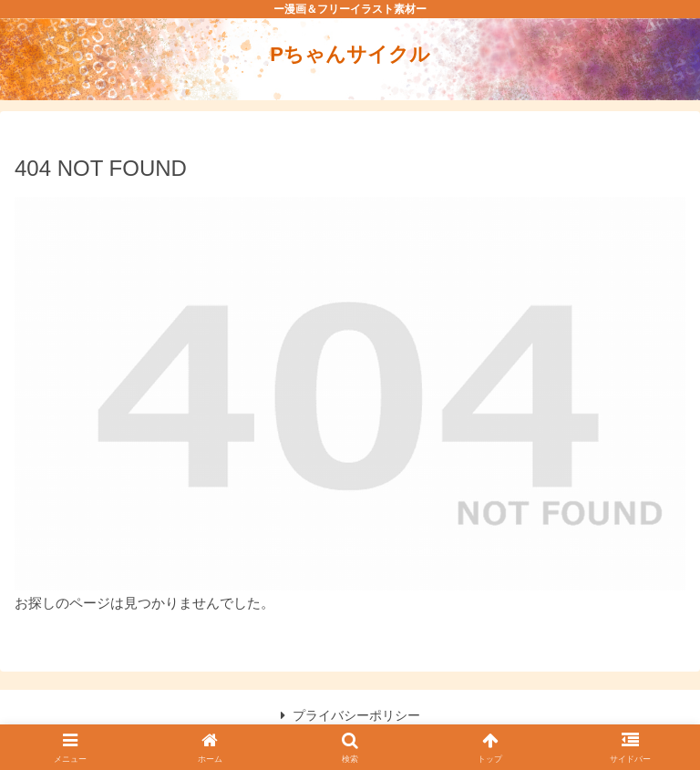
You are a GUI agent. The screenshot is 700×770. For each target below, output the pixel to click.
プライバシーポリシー (350, 715)
